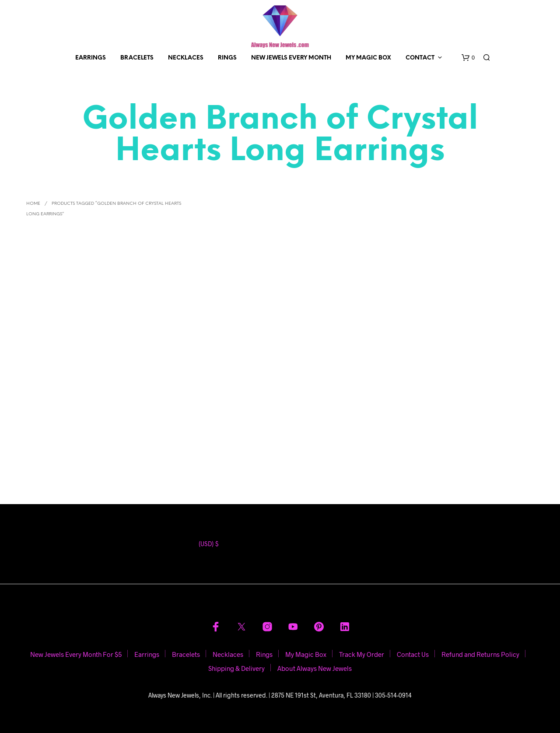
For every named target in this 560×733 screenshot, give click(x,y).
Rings (227, 58)
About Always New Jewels (315, 668)
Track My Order (362, 654)
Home (33, 204)
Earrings (91, 58)
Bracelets (137, 58)
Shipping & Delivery (236, 668)
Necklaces (186, 58)
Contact (420, 58)
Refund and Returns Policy (480, 654)
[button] (468, 58)
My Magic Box (368, 58)
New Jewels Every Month (291, 58)
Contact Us (413, 654)
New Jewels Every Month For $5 (76, 654)
